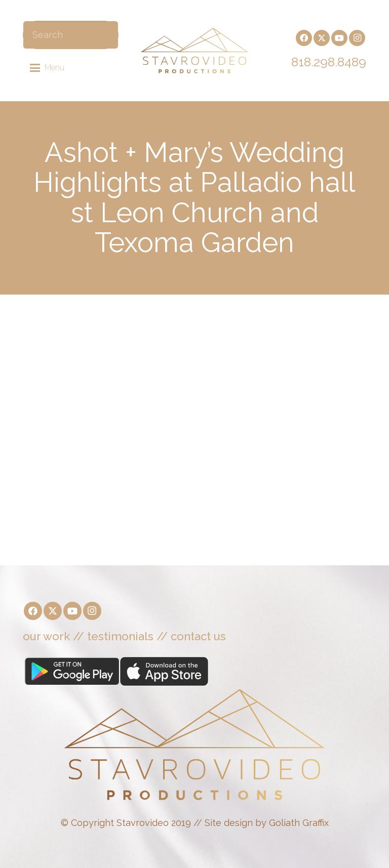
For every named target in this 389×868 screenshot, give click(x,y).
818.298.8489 (329, 62)
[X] (322, 38)
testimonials (120, 636)
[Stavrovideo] (194, 51)
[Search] (71, 35)
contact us (198, 636)
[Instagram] (357, 38)
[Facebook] (304, 38)
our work (46, 636)
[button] (47, 68)
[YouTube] (339, 38)
